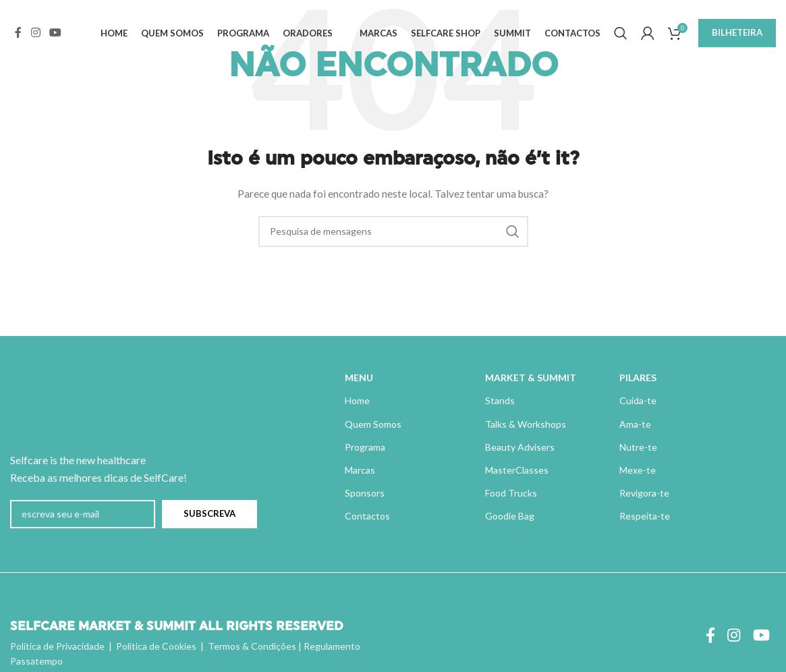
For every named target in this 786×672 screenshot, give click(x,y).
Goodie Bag (510, 516)
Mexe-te (638, 470)
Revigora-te (644, 493)
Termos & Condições (252, 646)
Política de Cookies (156, 646)
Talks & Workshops (526, 424)
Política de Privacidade (57, 646)
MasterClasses (517, 470)
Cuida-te (638, 400)
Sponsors (365, 493)
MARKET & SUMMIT (531, 377)
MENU (359, 377)
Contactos (367, 516)
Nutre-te (638, 447)
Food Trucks (511, 493)
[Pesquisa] (621, 36)
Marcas (360, 470)
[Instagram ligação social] (35, 35)
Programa (365, 447)
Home (357, 400)
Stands (500, 400)
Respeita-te (645, 516)
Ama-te (635, 424)
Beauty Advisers (520, 447)
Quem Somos (373, 424)
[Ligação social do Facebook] (18, 35)
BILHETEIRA (737, 35)
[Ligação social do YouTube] (55, 35)
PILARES (638, 377)
